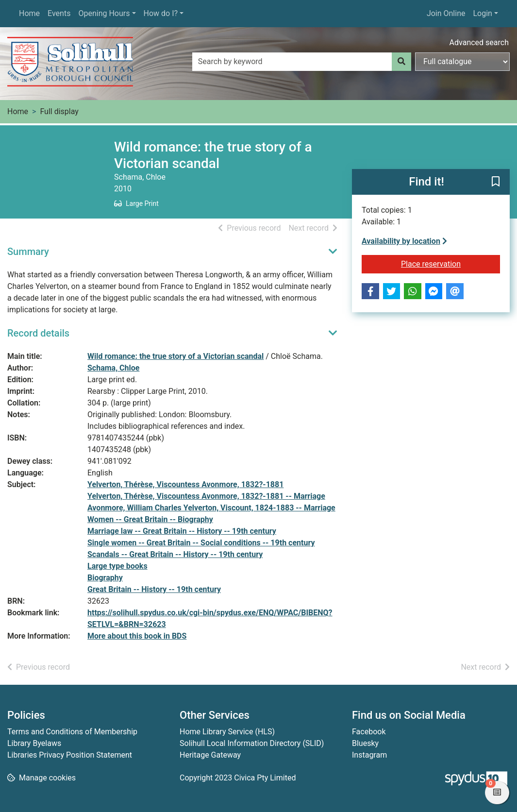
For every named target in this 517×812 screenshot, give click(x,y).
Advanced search (479, 42)
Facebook (369, 732)
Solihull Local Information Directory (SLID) (252, 743)
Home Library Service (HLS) (227, 732)
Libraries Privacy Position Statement (70, 755)
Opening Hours (104, 13)
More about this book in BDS (137, 636)
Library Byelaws (34, 743)
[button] (496, 183)
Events (59, 13)
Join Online (446, 13)
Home (29, 13)
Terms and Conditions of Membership (72, 732)
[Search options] (462, 62)
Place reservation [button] (450, 263)
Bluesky (365, 743)
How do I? (161, 13)
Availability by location (404, 241)
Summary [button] (28, 252)
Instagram (369, 755)
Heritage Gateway (210, 755)
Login (482, 13)
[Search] (401, 62)
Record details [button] (38, 333)
